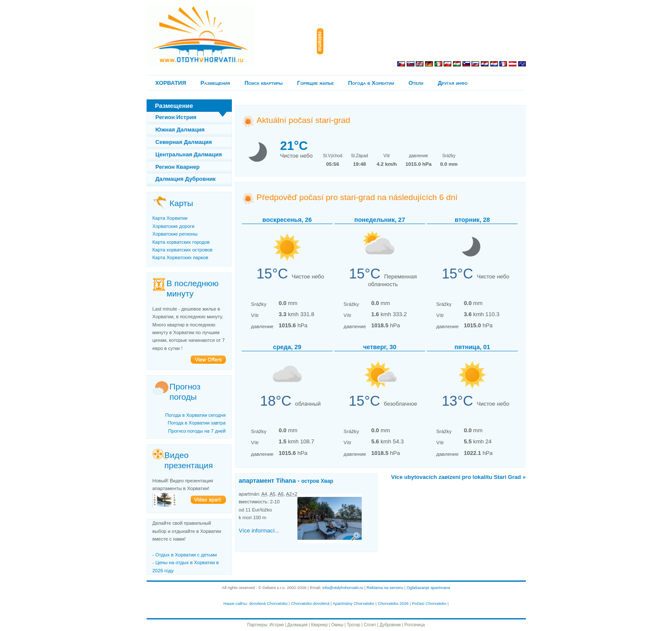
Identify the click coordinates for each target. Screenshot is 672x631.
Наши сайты (235, 603)
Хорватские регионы (175, 234)
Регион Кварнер (178, 167)
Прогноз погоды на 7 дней (197, 431)
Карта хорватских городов (181, 242)
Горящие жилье (315, 83)
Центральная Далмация (189, 154)
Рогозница (415, 625)
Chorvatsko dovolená (310, 603)
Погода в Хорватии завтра (196, 423)
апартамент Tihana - (286, 481)
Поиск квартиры (263, 83)
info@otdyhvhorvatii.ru (343, 588)
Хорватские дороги (174, 226)
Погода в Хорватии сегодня (195, 415)
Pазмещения (215, 83)
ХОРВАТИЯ (171, 83)
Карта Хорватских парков (180, 257)
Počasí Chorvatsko (429, 603)
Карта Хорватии (170, 218)
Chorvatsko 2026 (393, 603)
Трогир (353, 625)
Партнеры (257, 625)
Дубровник (390, 625)
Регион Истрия (176, 117)
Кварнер (319, 625)
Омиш (337, 625)
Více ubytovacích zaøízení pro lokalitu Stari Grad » (458, 477)
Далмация (297, 625)
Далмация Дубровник (186, 179)
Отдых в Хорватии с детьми (186, 555)
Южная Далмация (180, 130)
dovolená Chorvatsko (268, 603)
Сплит (370, 625)
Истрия (277, 625)
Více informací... (259, 531)
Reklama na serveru (385, 588)
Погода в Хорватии (371, 83)
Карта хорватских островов (183, 250)
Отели (416, 83)
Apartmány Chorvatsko (353, 603)
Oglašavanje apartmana (429, 588)
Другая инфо (453, 83)
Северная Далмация (184, 142)
